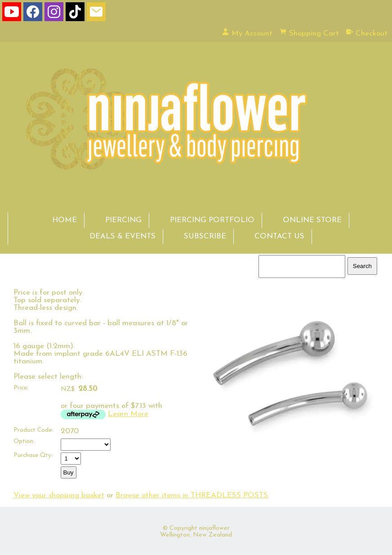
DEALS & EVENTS (122, 236)
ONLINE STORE (312, 220)
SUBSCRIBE (205, 236)
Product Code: (33, 430)
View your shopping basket (59, 495)
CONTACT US (279, 236)
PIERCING (123, 220)
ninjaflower (214, 528)
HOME (65, 220)
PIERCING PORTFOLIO (212, 220)
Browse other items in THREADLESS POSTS (192, 495)
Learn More (128, 414)
